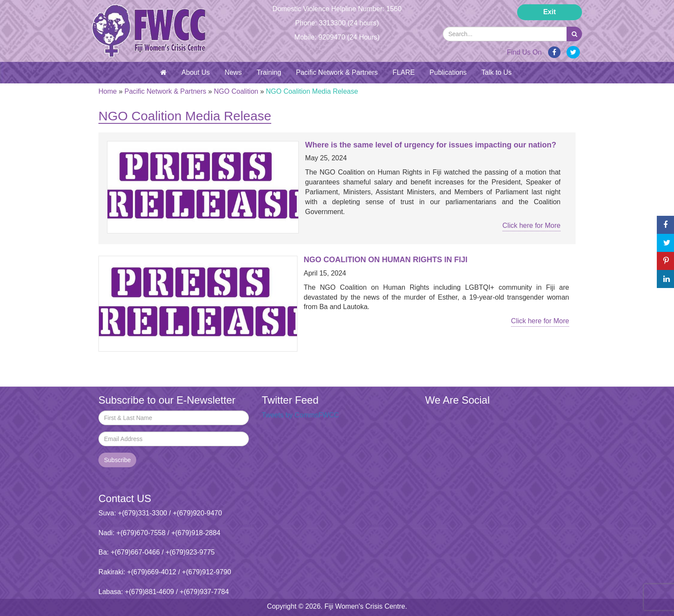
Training (269, 72)
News (233, 72)
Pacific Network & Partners (337, 72)
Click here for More (532, 225)
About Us (196, 72)
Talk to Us (496, 72)
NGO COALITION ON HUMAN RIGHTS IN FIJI (386, 260)
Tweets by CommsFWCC (300, 415)
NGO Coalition (236, 91)
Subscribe (117, 460)
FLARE (404, 72)
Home (108, 91)
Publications (448, 72)
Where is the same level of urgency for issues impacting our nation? (431, 145)
